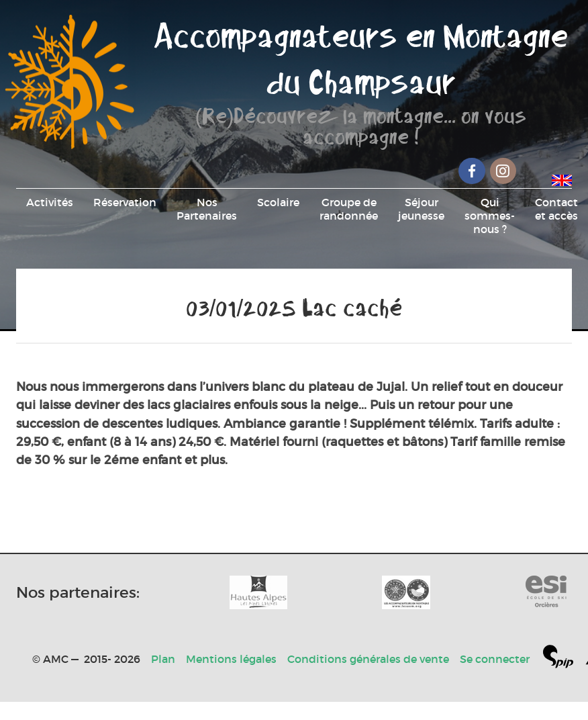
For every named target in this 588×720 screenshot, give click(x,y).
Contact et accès (556, 209)
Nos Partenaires (207, 209)
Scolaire (278, 202)
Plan (163, 659)
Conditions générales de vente (368, 659)
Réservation (125, 202)
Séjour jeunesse (421, 209)
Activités (50, 202)
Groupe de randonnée (349, 209)
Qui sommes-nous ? (490, 216)
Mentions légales (231, 659)
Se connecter (495, 659)
